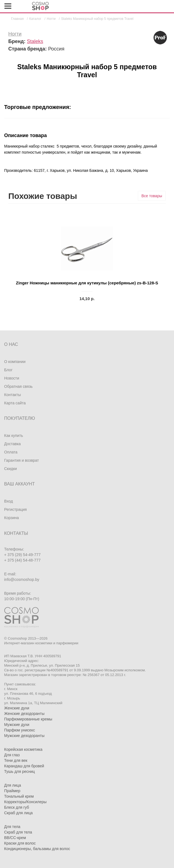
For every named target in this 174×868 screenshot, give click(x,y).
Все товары (152, 196)
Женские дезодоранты (24, 714)
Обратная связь (18, 386)
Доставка (12, 444)
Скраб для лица (18, 813)
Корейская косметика (23, 749)
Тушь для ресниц (19, 771)
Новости (12, 378)
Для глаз (12, 755)
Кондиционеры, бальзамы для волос (37, 849)
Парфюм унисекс (20, 730)
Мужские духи (17, 725)
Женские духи (17, 708)
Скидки (10, 469)
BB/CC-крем (15, 838)
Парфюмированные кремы (28, 719)
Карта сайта (15, 403)
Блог (8, 370)
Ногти (15, 34)
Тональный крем (19, 796)
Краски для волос (20, 843)
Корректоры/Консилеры (25, 802)
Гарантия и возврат (22, 460)
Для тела (12, 827)
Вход (9, 501)
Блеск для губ (17, 807)
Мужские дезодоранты (24, 736)
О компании (15, 362)
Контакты (12, 395)
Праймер (12, 791)
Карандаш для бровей (24, 766)
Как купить (14, 436)
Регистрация (15, 509)
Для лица (13, 785)
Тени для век (16, 760)
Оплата (11, 452)
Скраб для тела (18, 832)
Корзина (11, 518)
